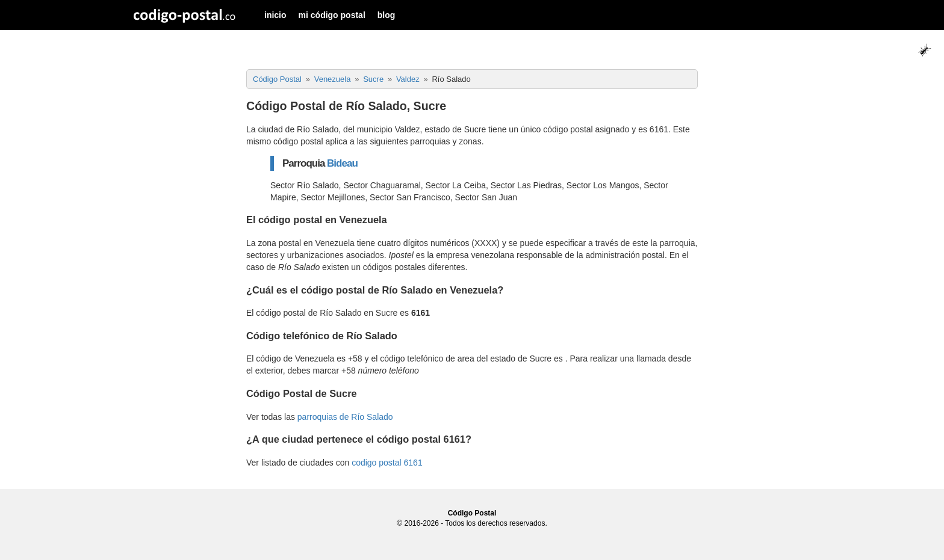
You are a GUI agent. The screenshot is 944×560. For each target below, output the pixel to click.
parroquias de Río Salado (345, 417)
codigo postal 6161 (387, 463)
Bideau (342, 163)
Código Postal (472, 513)
